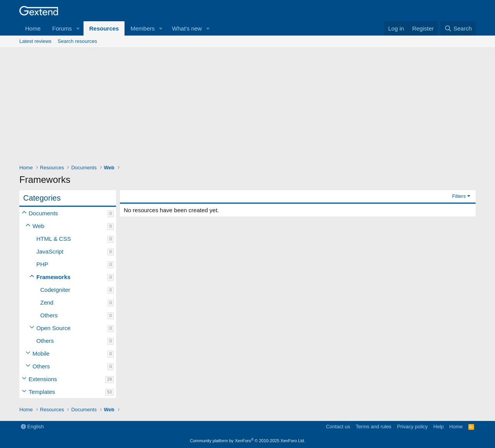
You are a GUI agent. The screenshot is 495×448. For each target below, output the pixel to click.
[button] (78, 28)
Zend (47, 302)
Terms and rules (374, 427)
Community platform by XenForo (247, 441)
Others (49, 315)
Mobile (41, 353)
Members (143, 28)
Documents (43, 213)
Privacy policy (412, 427)
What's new (187, 28)
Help (439, 427)
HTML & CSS (54, 239)
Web (38, 226)
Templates (42, 392)
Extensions (43, 379)
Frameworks (53, 277)
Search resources (77, 41)
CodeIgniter (55, 290)
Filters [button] (459, 196)
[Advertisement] (247, 106)
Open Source (53, 328)
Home (33, 28)
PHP (42, 264)
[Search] (458, 28)
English (32, 427)
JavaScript (50, 251)
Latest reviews (35, 41)
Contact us (338, 427)
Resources (104, 28)
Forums (62, 28)
